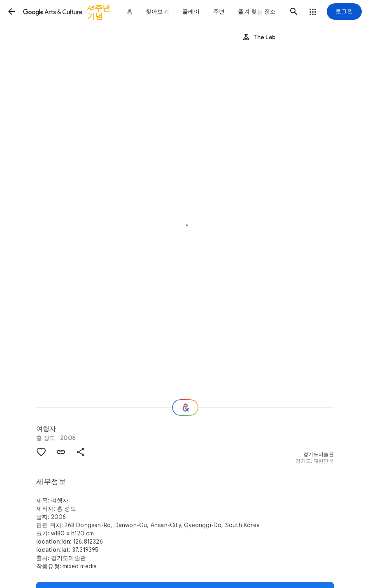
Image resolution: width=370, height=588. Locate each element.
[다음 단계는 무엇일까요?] (185, 407)
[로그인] (344, 12)
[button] (12, 12)
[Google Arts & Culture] (71, 12)
